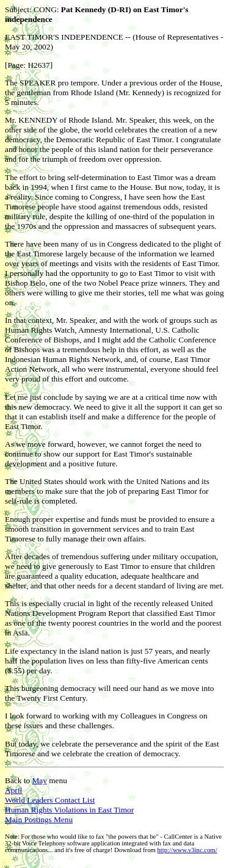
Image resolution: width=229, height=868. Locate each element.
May (39, 780)
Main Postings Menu (39, 819)
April (13, 790)
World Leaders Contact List (50, 800)
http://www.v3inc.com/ (187, 850)
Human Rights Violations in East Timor (69, 810)
